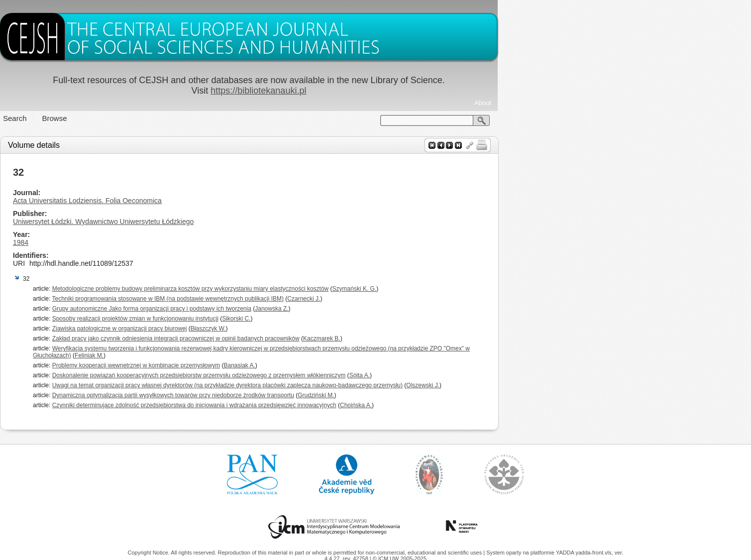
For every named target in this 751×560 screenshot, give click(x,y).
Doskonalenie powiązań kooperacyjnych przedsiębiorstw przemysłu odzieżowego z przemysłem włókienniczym (325, 375)
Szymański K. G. (481, 289)
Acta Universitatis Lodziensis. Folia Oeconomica (214, 201)
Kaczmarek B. (448, 338)
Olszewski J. (550, 385)
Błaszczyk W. (335, 329)
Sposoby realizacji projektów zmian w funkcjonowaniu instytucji (262, 319)
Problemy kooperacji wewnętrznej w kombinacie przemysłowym (263, 365)
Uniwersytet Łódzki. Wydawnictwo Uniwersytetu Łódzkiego (230, 222)
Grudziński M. (443, 395)
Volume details (161, 145)
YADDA (566, 553)
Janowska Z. (398, 309)
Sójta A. (486, 375)
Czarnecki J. (430, 299)
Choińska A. (482, 405)
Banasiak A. (366, 365)
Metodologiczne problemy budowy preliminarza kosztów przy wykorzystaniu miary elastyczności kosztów (317, 289)
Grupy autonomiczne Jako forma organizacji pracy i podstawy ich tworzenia (278, 309)
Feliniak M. (216, 355)
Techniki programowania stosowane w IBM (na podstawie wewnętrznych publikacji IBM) (295, 299)
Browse (181, 118)
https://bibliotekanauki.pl (385, 91)
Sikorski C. (363, 319)
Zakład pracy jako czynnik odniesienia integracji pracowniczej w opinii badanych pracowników (302, 338)
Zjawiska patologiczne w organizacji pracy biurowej (246, 329)
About (610, 103)
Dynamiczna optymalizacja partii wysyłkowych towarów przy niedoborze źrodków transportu (300, 395)
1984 (148, 242)
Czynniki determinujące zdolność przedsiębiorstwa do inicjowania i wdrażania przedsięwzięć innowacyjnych (321, 405)
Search (142, 118)
